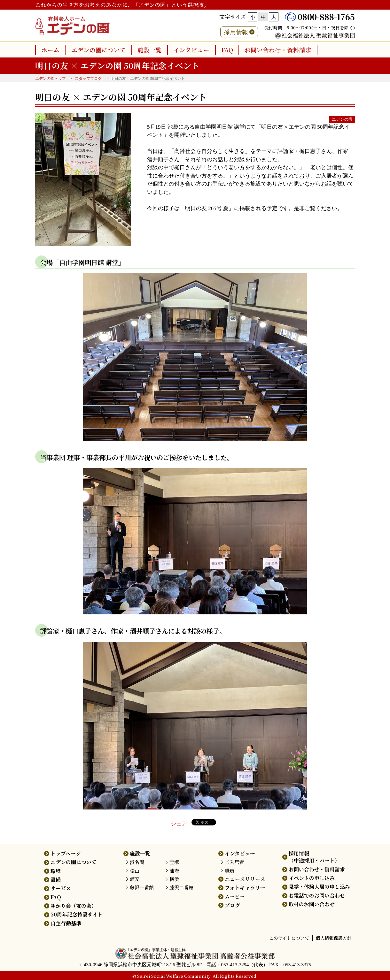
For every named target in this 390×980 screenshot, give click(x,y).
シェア (179, 824)
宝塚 (174, 862)
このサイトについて (289, 938)
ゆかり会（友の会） (74, 906)
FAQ (227, 50)
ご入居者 (234, 862)
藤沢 (142, 887)
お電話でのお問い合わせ (317, 896)
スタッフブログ (88, 79)
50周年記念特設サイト (77, 914)
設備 (56, 880)
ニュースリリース (245, 879)
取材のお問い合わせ (312, 904)
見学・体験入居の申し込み (319, 887)
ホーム (50, 50)
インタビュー (191, 50)
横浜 (174, 879)
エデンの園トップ (51, 79)
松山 (135, 871)
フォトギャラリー (245, 888)
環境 (56, 871)
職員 (230, 871)
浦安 (135, 879)
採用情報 (236, 32)
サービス (61, 888)
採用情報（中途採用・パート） (314, 857)
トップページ (66, 853)
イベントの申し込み (312, 878)
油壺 (174, 871)
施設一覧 (150, 50)
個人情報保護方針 (334, 938)
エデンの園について (99, 50)
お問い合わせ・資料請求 (278, 50)
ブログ (232, 905)
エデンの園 (342, 119)
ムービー (235, 896)
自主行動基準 (66, 923)
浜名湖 (137, 862)
